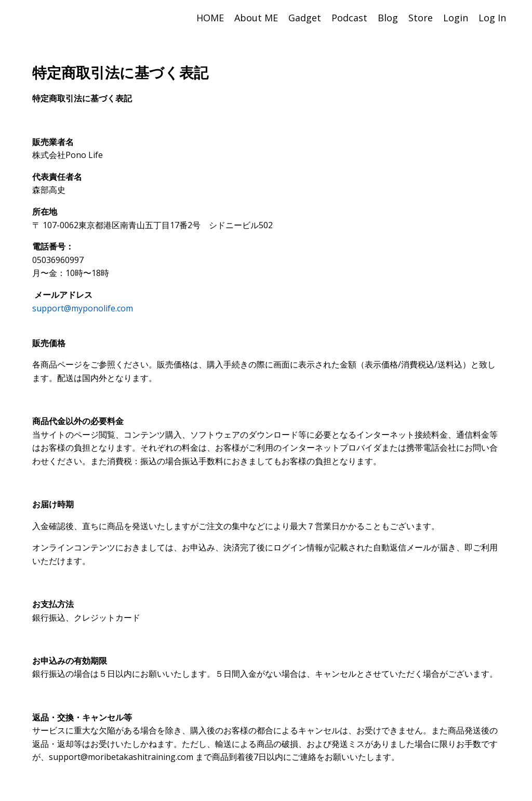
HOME (210, 18)
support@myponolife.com (83, 308)
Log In (492, 18)
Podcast (349, 18)
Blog (388, 18)
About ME (256, 18)
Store (421, 18)
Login (456, 18)
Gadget (305, 18)
